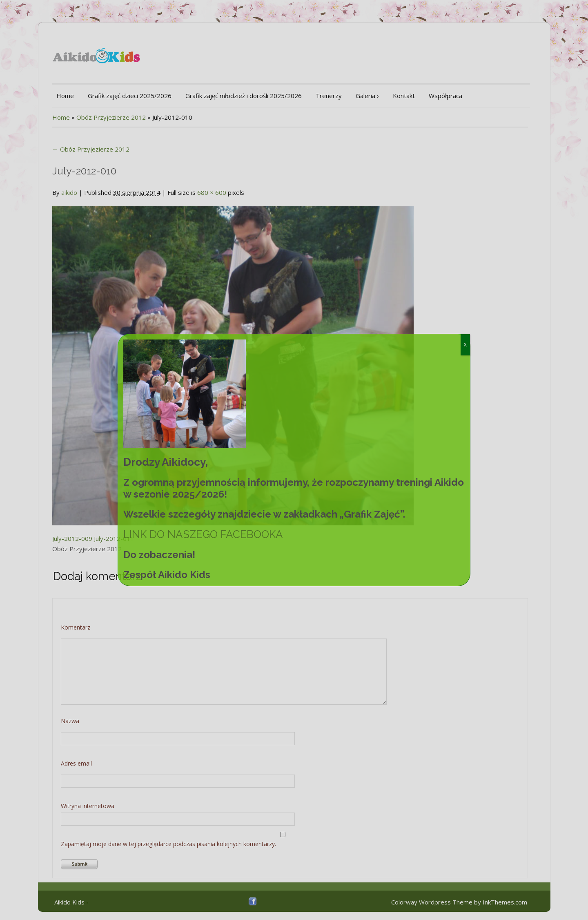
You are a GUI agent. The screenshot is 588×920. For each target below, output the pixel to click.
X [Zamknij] (465, 345)
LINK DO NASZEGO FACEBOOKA (203, 534)
